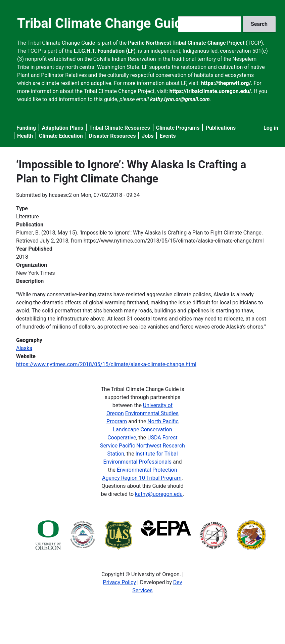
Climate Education (61, 136)
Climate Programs (178, 128)
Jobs (148, 136)
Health (25, 136)
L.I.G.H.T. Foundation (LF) (105, 51)
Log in (271, 128)
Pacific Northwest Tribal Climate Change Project (186, 43)
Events (168, 136)
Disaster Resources (112, 136)
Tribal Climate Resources (120, 128)
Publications (221, 128)
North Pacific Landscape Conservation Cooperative (143, 430)
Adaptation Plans (63, 128)
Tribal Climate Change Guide (103, 23)
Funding (26, 128)
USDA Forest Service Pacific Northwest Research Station (142, 446)
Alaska (24, 348)
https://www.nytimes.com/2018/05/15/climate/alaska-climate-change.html (106, 364)
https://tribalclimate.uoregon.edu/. (211, 91)
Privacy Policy (120, 582)
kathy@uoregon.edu (159, 494)
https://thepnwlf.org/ (226, 83)
